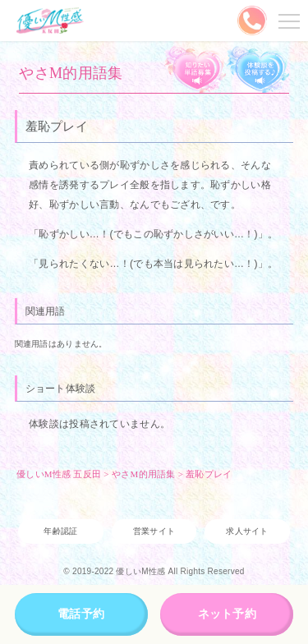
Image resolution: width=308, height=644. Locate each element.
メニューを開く (287, 21)
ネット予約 (227, 614)
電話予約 (81, 614)
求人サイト (247, 531)
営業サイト (154, 531)
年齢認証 (60, 531)
